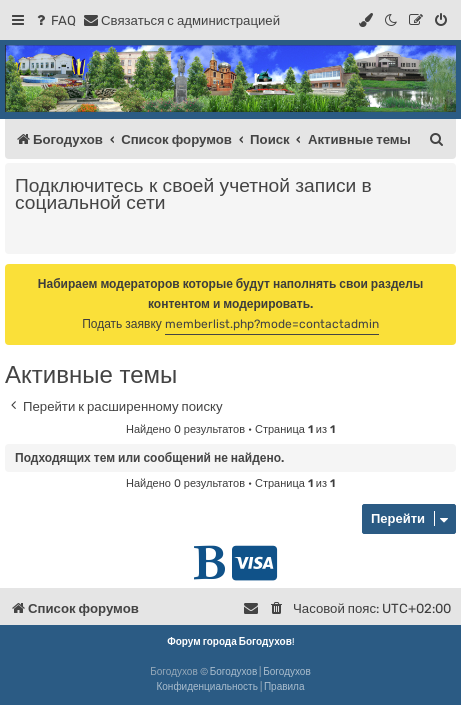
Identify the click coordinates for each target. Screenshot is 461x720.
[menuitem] (54, 20)
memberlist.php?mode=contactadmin (272, 324)
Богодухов (234, 672)
